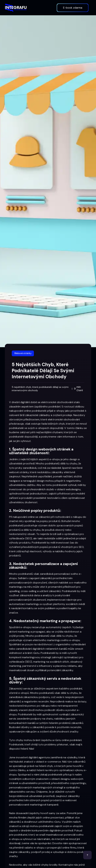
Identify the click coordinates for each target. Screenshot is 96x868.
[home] (16, 8)
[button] (52, 8)
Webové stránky (23, 353)
